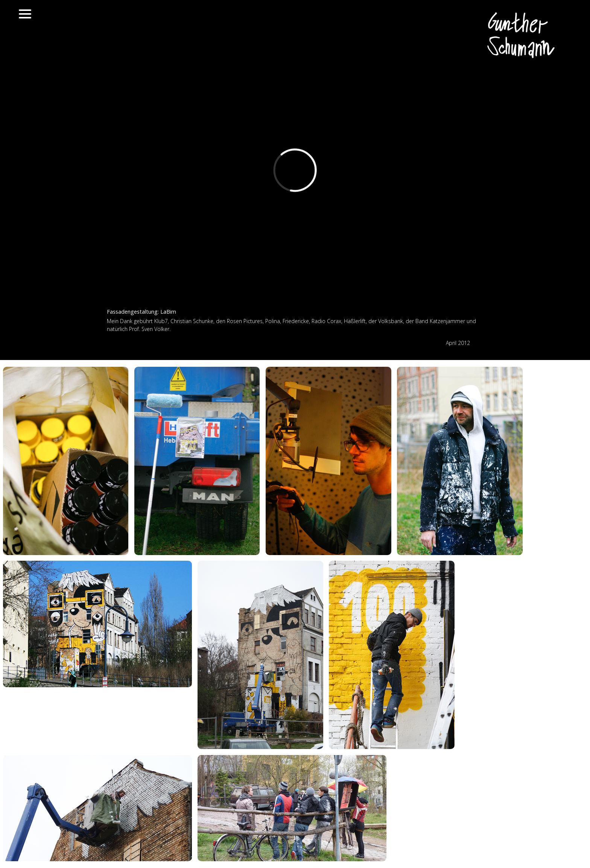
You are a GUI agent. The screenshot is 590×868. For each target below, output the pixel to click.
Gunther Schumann (523, 36)
